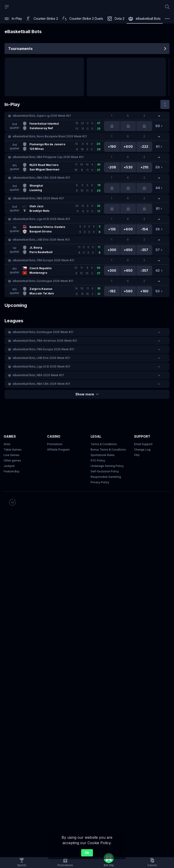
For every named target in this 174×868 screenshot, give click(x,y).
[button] (87, 116)
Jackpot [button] (9, 466)
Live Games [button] (12, 455)
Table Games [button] (13, 450)
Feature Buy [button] (12, 471)
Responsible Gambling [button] (106, 477)
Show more (87, 394)
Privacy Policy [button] (100, 482)
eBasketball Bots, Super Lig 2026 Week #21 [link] (42, 116)
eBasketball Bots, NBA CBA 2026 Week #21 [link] (41, 178)
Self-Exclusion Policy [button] (105, 471)
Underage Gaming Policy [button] (107, 466)
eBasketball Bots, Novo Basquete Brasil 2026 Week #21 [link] (50, 136)
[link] (13, 19)
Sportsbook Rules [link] (103, 455)
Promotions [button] (55, 444)
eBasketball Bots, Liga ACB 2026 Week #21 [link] (41, 219)
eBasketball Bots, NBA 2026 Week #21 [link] (38, 198)
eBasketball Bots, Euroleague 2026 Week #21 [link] (43, 281)
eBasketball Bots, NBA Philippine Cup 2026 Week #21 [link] (48, 157)
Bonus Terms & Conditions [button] (108, 450)
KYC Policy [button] (98, 460)
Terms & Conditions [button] (104, 444)
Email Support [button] (143, 444)
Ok (87, 853)
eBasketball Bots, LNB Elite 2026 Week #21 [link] (41, 240)
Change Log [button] (142, 450)
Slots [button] (7, 444)
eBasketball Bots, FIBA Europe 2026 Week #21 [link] (43, 260)
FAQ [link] (137, 455)
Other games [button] (12, 460)
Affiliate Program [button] (58, 450)
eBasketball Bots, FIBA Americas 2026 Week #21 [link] (45, 341)
